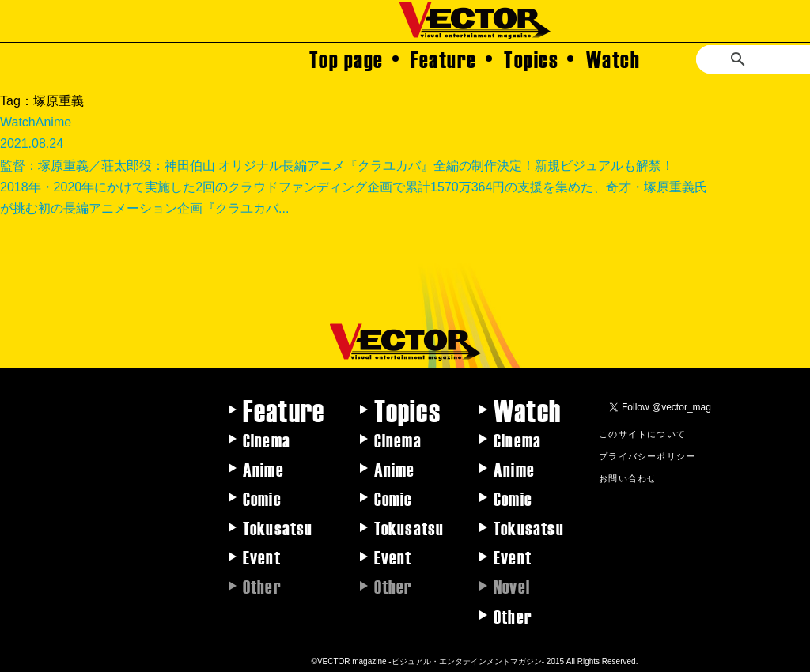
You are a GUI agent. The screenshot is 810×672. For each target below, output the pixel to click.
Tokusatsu (278, 527)
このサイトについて (642, 433)
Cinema (267, 440)
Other (513, 616)
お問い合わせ (628, 478)
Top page (346, 59)
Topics (531, 59)
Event (262, 557)
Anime (263, 469)
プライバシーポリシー (647, 455)
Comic (262, 498)
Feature (444, 59)
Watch (613, 59)
